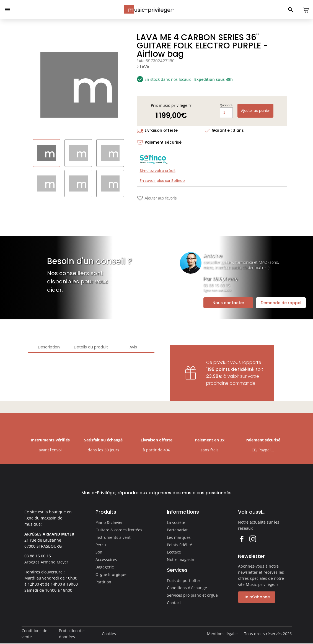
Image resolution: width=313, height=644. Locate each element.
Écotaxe (174, 552)
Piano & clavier (109, 522)
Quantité (226, 105)
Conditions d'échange (187, 588)
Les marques (179, 537)
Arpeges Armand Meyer (46, 562)
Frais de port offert (184, 580)
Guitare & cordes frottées (119, 530)
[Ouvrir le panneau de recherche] (291, 10)
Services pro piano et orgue (192, 595)
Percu (101, 545)
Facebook (241, 539)
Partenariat (177, 530)
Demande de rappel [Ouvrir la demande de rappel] (281, 303)
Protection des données (72, 634)
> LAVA (143, 67)
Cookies (109, 634)
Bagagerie (105, 567)
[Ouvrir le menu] (7, 10)
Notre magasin (181, 559)
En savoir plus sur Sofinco (162, 181)
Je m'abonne (257, 597)
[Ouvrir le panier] (306, 10)
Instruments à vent (113, 537)
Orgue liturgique (111, 574)
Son (99, 552)
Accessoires (106, 559)
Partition (103, 582)
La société (176, 522)
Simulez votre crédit (158, 171)
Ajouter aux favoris (157, 198)
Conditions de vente (34, 634)
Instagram (253, 539)
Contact (174, 603)
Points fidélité (179, 545)
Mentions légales (223, 634)
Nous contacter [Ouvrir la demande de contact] (228, 303)
